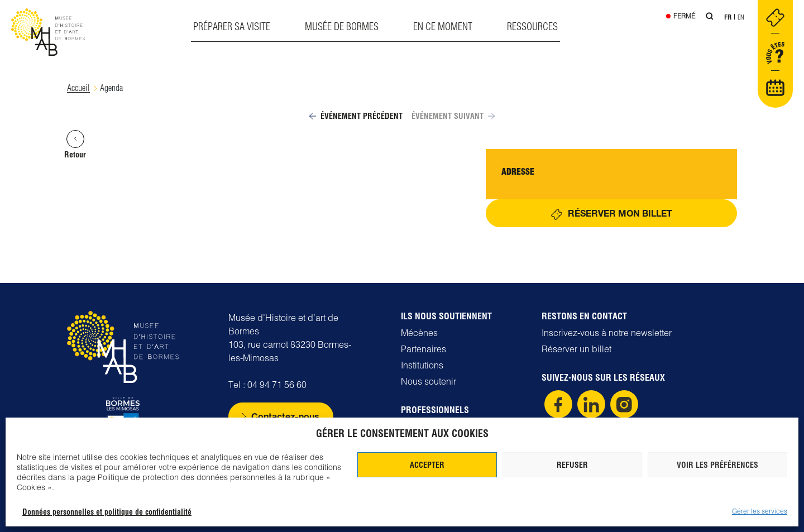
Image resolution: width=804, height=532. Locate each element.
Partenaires (423, 349)
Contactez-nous (285, 416)
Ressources (532, 27)
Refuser (572, 465)
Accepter (427, 465)
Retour (75, 145)
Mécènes (419, 333)
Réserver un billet (576, 349)
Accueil (78, 88)
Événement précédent (356, 117)
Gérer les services (760, 511)
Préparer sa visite (232, 27)
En (741, 17)
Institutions (422, 365)
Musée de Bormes (342, 27)
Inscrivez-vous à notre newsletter (607, 333)
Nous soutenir (429, 381)
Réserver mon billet (620, 214)
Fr (728, 17)
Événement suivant (453, 117)
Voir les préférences (717, 465)
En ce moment (443, 27)
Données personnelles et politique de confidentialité (107, 512)
